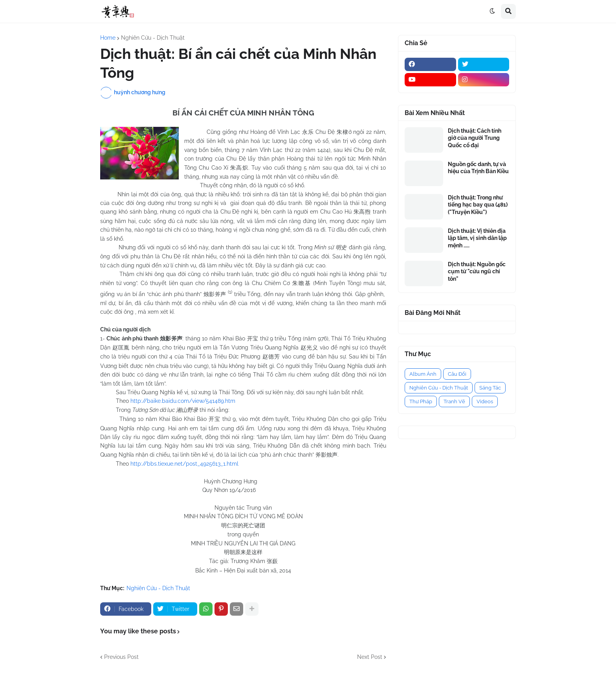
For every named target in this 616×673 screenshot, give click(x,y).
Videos (485, 401)
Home (108, 38)
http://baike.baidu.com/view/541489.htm (183, 401)
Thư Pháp (421, 401)
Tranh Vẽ (454, 401)
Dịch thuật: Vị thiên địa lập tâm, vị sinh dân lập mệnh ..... (477, 238)
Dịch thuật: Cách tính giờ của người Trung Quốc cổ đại (475, 138)
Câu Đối (457, 374)
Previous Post (121, 657)
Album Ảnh (423, 374)
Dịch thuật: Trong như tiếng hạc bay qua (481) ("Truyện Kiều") (478, 205)
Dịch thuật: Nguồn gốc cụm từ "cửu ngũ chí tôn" (477, 271)
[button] (492, 11)
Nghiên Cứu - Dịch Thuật (153, 38)
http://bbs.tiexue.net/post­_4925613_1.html (184, 464)
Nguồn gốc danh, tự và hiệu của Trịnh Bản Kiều (478, 168)
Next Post (370, 657)
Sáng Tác (490, 388)
